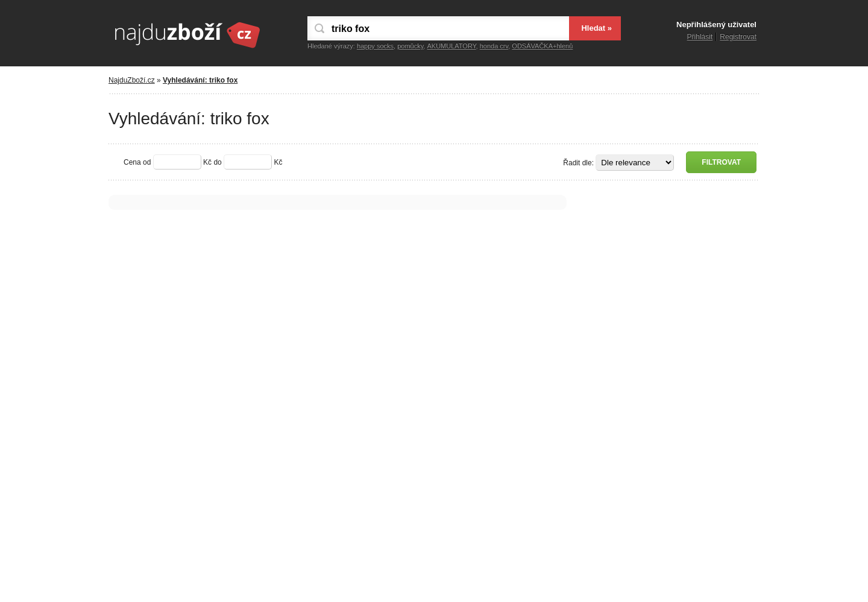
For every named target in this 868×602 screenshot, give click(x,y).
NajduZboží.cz (132, 80)
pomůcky (410, 46)
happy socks (375, 46)
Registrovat (738, 37)
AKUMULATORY (451, 46)
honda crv (494, 46)
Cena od (137, 162)
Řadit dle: (578, 163)
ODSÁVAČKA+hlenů (542, 46)
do (217, 162)
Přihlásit (700, 37)
